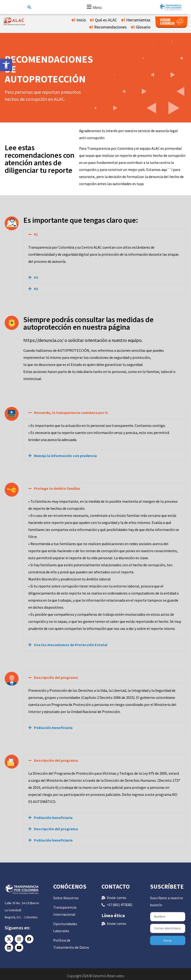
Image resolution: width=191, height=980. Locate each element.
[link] (6, 65)
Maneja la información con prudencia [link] (65, 456)
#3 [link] (36, 289)
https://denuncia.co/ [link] (43, 340)
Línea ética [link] (113, 915)
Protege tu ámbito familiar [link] (57, 488)
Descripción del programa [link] (56, 677)
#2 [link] (36, 277)
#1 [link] (36, 234)
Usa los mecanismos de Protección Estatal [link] (71, 645)
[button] (94, 7)
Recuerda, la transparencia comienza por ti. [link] (71, 413)
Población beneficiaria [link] (53, 728)
